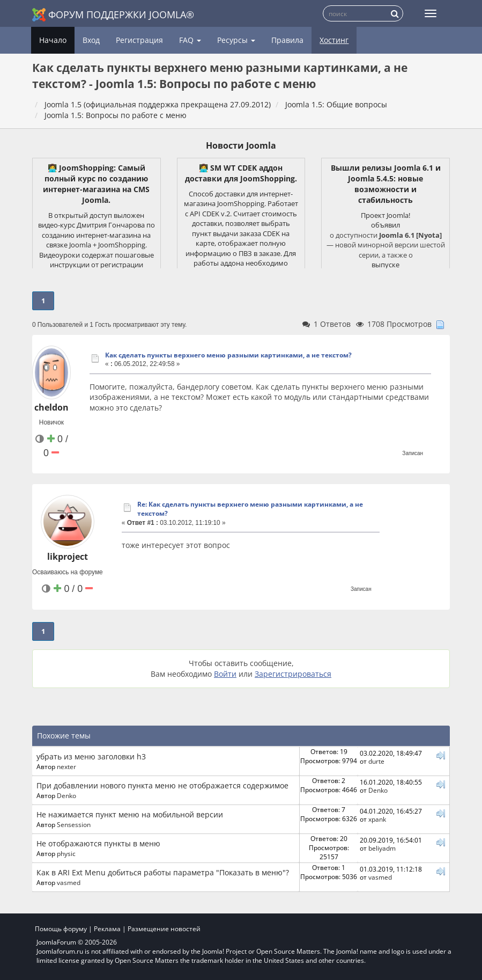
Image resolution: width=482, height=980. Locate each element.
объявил (385, 225)
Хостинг (334, 40)
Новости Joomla (241, 145)
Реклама (107, 929)
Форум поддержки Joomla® (113, 15)
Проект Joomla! (385, 215)
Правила (287, 40)
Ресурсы (236, 40)
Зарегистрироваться (293, 674)
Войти (225, 674)
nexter (66, 766)
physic (66, 853)
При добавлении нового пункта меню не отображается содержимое (162, 785)
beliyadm (382, 848)
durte (376, 761)
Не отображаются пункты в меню (98, 843)
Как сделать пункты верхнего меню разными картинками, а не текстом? (228, 355)
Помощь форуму (61, 929)
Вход (91, 40)
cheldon (51, 407)
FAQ (190, 40)
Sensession (74, 824)
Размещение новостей (164, 929)
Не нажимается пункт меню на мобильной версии (130, 814)
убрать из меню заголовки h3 (91, 756)
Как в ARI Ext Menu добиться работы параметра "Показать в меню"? (163, 872)
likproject (68, 557)
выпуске (385, 265)
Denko (66, 795)
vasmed (69, 882)
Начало (53, 40)
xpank (377, 819)
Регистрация (139, 40)
